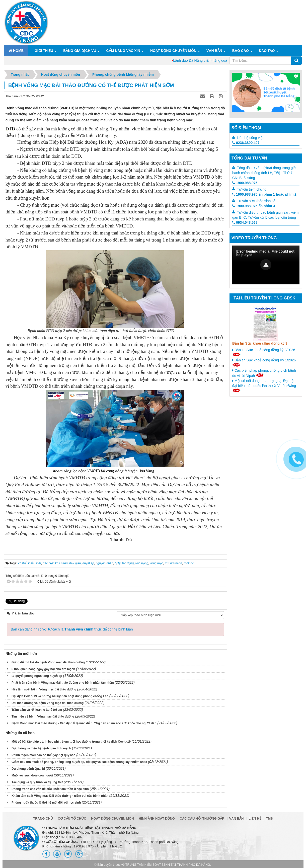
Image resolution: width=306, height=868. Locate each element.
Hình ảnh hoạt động (157, 812)
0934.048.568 (245, 222)
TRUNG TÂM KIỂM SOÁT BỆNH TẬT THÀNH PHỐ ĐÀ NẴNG (168, 858)
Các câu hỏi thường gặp (202, 812)
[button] (266, 265)
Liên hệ (255, 812)
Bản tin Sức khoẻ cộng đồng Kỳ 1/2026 (264, 362)
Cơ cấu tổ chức (72, 812)
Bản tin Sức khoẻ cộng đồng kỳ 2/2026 (264, 352)
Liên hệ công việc (250, 138)
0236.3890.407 (246, 143)
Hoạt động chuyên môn (173, 51)
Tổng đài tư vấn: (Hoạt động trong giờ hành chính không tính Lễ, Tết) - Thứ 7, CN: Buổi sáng (264, 173)
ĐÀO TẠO (267, 51)
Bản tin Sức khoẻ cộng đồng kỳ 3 (260, 343)
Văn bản (214, 51)
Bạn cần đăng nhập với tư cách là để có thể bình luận (72, 623)
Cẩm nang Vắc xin (123, 51)
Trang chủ (43, 812)
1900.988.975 (245, 183)
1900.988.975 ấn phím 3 (254, 206)
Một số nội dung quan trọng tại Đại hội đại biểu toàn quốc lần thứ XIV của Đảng (264, 385)
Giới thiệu (44, 51)
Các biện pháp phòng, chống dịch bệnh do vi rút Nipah (264, 373)
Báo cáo (241, 51)
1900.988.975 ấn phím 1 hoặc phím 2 (264, 194)
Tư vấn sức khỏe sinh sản (257, 201)
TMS (269, 812)
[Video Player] (266, 265)
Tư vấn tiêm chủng (252, 189)
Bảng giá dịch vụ (80, 51)
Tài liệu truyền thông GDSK (264, 298)
